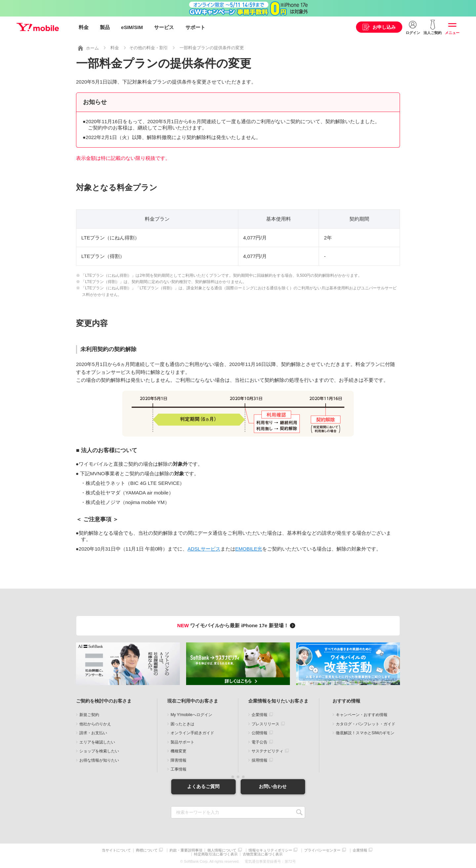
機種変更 (178, 751)
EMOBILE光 (249, 548)
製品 (105, 27)
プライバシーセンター (322, 850)
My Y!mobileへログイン (191, 714)
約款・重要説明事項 (186, 850)
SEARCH (299, 812)
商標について (147, 850)
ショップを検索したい (99, 751)
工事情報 (178, 769)
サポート (195, 27)
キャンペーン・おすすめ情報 (362, 714)
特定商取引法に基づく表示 (216, 854)
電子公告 (259, 742)
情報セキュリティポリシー (270, 850)
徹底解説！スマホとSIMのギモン (365, 733)
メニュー (452, 33)
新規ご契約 (89, 714)
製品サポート (182, 742)
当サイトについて (116, 850)
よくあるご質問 (203, 786)
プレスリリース (265, 724)
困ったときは (182, 724)
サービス (164, 27)
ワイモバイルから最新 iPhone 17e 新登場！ (237, 625)
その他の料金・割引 (149, 47)
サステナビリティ (267, 751)
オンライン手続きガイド (192, 733)
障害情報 (178, 760)
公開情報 (259, 733)
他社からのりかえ (95, 724)
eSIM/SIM (132, 27)
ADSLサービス (204, 548)
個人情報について (222, 850)
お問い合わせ (273, 786)
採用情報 (259, 760)
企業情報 (259, 714)
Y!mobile (38, 27)
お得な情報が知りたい (99, 760)
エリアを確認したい (97, 742)
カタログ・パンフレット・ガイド (366, 724)
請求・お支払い (93, 733)
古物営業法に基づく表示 (263, 854)
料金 (84, 27)
